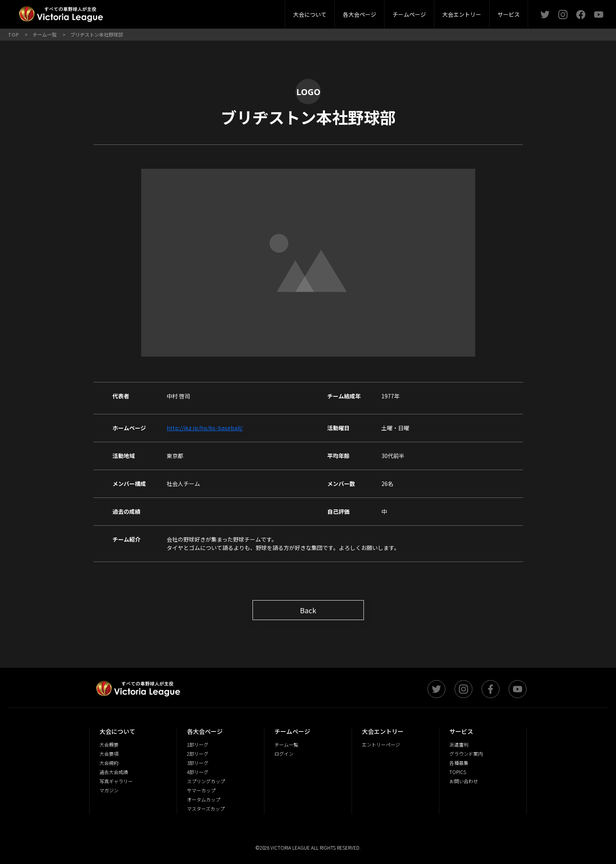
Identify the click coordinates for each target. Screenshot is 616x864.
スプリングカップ (206, 781)
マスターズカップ (206, 808)
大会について (310, 14)
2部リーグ (168, 12)
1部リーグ (122, 12)
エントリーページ (381, 744)
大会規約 (277, 12)
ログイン (284, 754)
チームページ (409, 14)
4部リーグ (260, 12)
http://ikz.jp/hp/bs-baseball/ (205, 428)
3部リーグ (214, 12)
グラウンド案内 (265, 12)
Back (308, 610)
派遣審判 (214, 12)
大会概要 (192, 12)
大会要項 (234, 12)
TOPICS (458, 772)
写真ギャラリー (116, 781)
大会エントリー (462, 14)
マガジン (109, 790)
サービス (509, 14)
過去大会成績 (114, 772)
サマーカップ (201, 790)
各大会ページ (359, 14)
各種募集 (459, 763)
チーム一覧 (286, 744)
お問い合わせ (464, 781)
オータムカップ (204, 799)
